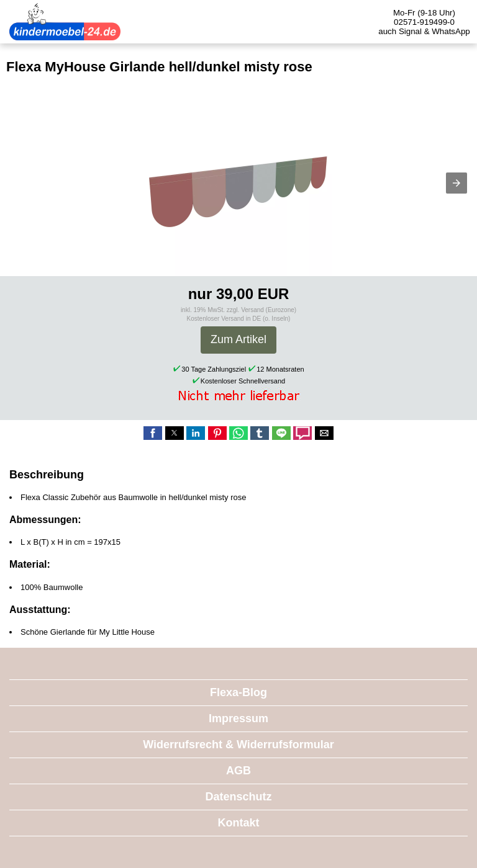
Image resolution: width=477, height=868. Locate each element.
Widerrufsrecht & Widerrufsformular (238, 745)
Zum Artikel (238, 339)
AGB (238, 771)
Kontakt (239, 823)
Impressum (238, 718)
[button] (457, 183)
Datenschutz (238, 797)
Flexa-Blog (238, 692)
